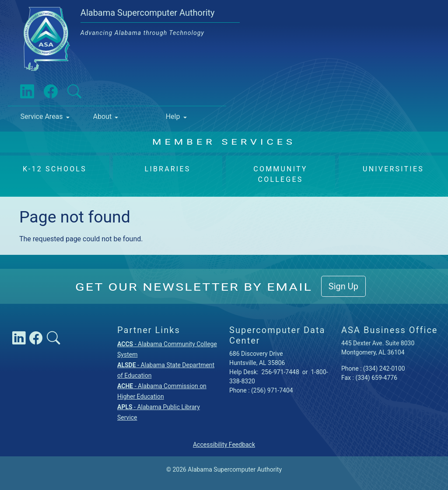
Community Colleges (280, 174)
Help (173, 116)
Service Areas (41, 116)
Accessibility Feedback (224, 445)
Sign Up (343, 286)
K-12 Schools (55, 169)
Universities (393, 169)
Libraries (168, 169)
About (103, 116)
